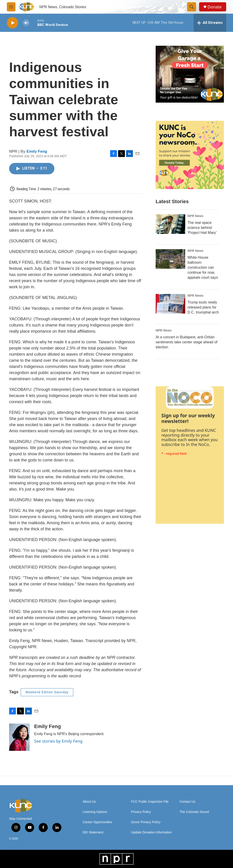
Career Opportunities (97, 822)
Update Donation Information (151, 832)
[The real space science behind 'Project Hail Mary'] (170, 224)
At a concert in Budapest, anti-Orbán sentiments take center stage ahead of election (186, 342)
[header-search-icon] (192, 7)
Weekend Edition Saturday (47, 692)
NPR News (195, 216)
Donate (215, 7)
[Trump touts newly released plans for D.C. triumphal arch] (170, 304)
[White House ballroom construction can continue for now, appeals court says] (170, 259)
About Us (89, 802)
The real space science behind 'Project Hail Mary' (202, 228)
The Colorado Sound (194, 812)
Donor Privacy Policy (146, 822)
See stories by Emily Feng (58, 741)
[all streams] (210, 23)
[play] (13, 23)
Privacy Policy (141, 812)
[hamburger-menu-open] (11, 7)
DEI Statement (93, 832)
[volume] (26, 23)
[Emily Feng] (19, 737)
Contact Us (187, 802)
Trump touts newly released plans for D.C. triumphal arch (203, 307)
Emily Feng (37, 151)
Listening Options (95, 812)
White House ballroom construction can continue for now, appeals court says (203, 267)
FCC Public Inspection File (150, 802)
